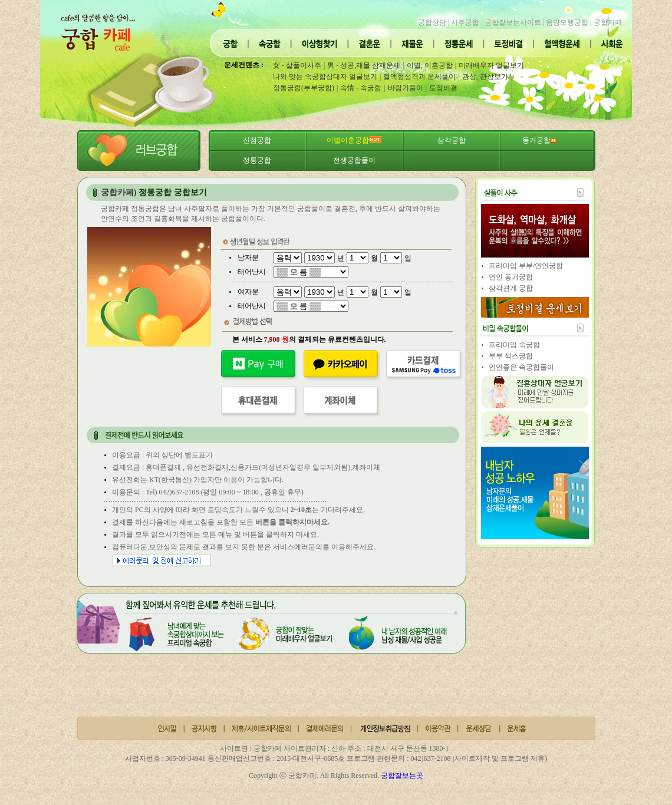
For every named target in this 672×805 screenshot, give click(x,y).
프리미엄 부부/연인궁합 (526, 266)
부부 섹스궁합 (511, 356)
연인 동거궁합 (511, 277)
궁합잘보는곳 (402, 776)
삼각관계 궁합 (511, 288)
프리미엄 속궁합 (514, 345)
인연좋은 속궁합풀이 (521, 367)
